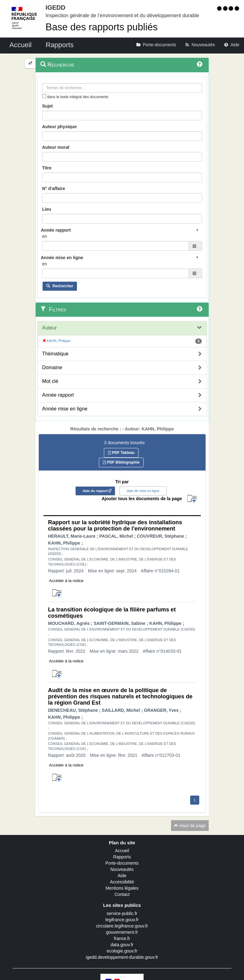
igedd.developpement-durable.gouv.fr (122, 957)
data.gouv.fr (122, 945)
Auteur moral (56, 147)
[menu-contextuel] (44, 96)
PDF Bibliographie (121, 462)
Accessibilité (122, 882)
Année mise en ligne (65, 409)
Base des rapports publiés (102, 27)
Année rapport (58, 395)
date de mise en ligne (143, 491)
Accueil (122, 851)
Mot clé (50, 381)
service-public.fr (122, 913)
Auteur (50, 328)
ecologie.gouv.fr (122, 951)
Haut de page (190, 826)
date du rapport (95, 491)
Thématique (56, 354)
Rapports (122, 857)
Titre (47, 168)
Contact (122, 894)
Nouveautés (122, 869)
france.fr (122, 938)
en (45, 236)
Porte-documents (122, 863)
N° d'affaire (54, 188)
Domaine (52, 367)
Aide (122, 876)
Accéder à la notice (66, 581)
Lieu (47, 209)
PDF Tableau (121, 453)
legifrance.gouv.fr (122, 920)
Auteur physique (59, 127)
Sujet (48, 106)
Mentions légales (122, 888)
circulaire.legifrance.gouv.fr (122, 926)
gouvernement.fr (122, 932)
